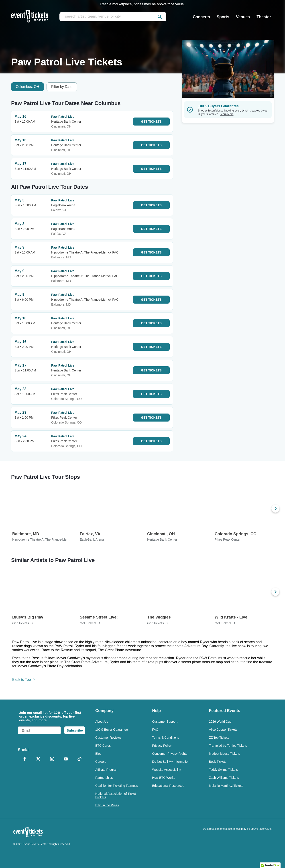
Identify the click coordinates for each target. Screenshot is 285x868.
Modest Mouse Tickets (224, 754)
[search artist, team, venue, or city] (113, 17)
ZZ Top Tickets (219, 738)
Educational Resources (168, 786)
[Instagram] (52, 759)
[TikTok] (79, 759)
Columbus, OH (27, 87)
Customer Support (165, 722)
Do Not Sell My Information (171, 762)
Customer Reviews (108, 738)
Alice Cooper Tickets (223, 730)
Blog (98, 754)
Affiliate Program (107, 770)
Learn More (228, 114)
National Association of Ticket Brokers (116, 795)
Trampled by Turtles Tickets (228, 746)
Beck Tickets (218, 762)
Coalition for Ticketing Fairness (117, 786)
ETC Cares (103, 746)
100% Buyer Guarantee (112, 730)
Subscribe (75, 730)
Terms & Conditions (166, 738)
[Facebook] (25, 759)
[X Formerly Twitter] (39, 759)
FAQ (155, 730)
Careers (101, 762)
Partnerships (104, 778)
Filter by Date (62, 87)
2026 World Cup (220, 722)
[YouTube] (66, 759)
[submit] (160, 17)
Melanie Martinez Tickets (226, 786)
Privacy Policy (162, 746)
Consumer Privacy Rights (170, 754)
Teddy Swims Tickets (223, 770)
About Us (102, 722)
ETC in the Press (107, 805)
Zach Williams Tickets (224, 778)
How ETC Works (164, 778)
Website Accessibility (167, 770)
